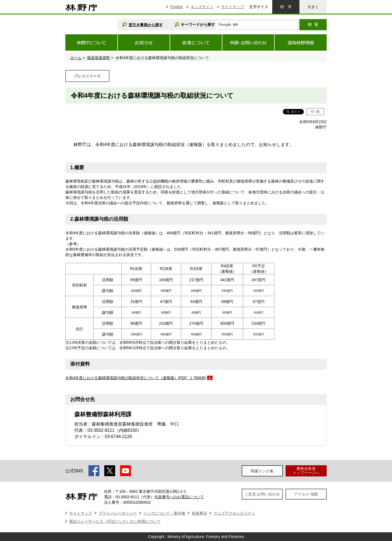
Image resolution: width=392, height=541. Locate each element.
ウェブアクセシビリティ (234, 513)
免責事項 (199, 513)
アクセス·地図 (306, 494)
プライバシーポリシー (118, 513)
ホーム (76, 58)
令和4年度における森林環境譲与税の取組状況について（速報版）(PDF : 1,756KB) (136, 378)
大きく (313, 7)
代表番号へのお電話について (179, 497)
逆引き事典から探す (146, 25)
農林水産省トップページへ (306, 471)
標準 (286, 7)
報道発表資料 (99, 58)
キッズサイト (202, 7)
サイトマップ (232, 7)
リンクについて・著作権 (164, 513)
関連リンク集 (262, 471)
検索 (313, 24)
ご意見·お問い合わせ (262, 494)
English (177, 7)
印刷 (315, 112)
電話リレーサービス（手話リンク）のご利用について (115, 521)
